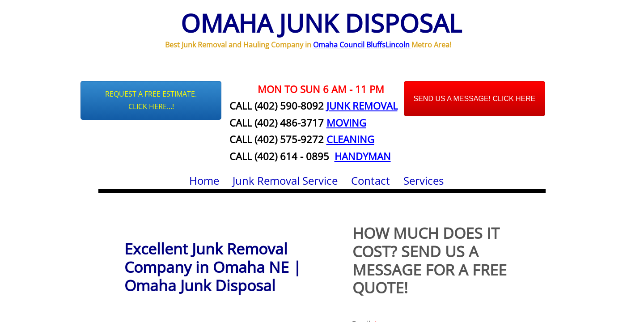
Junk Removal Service (285, 180)
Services (424, 180)
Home (204, 180)
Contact (371, 180)
